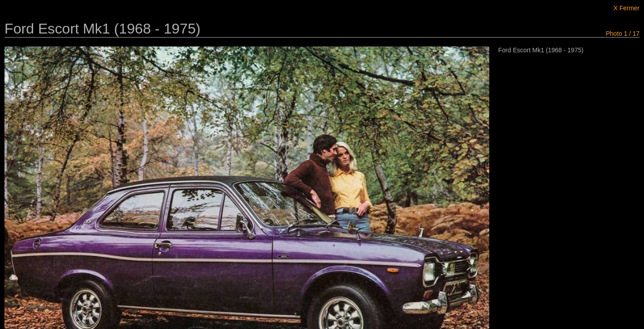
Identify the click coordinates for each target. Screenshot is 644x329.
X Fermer (627, 8)
